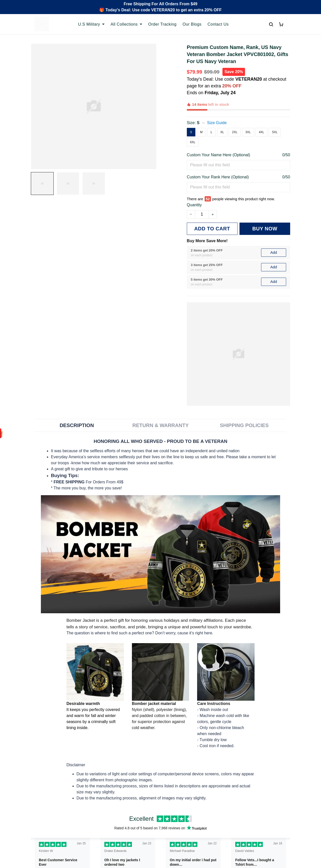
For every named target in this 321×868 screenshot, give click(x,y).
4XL (261, 115)
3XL (248, 115)
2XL (235, 115)
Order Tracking (162, 24)
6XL (193, 125)
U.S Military (91, 24)
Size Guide (217, 105)
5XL (275, 115)
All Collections (126, 24)
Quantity (194, 182)
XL (222, 115)
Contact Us (218, 24)
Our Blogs (192, 24)
